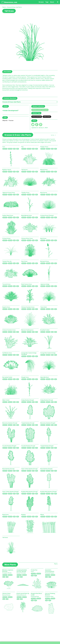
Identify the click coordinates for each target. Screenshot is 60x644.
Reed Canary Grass (27, 284)
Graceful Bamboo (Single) (9, 446)
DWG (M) (10, 149)
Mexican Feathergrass (27, 330)
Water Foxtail (6, 400)
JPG (18, 149)
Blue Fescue (44, 193)
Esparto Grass (6, 307)
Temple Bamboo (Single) (47, 446)
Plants (4, 7)
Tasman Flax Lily (7, 261)
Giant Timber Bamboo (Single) (10, 492)
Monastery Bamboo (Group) (10, 423)
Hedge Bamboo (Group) (47, 400)
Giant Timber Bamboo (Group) (29, 469)
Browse (41, 2)
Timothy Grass (25, 193)
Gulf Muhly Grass (7, 353)
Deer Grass (24, 261)
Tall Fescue (24, 170)
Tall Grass (5, 537)
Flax (22, 147)
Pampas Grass (44, 147)
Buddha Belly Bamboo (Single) (48, 492)
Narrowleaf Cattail (7, 377)
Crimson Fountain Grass (9, 330)
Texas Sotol (43, 307)
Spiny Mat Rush (45, 377)
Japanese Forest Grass (9, 193)
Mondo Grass (44, 170)
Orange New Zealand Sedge (48, 353)
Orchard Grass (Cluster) (47, 215)
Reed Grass (6, 515)
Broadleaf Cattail (45, 330)
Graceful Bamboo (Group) (28, 446)
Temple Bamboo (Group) (28, 423)
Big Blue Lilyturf (7, 170)
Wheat (42, 515)
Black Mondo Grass (27, 215)
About (52, 2)
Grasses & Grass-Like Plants (14, 7)
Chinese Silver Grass (27, 238)
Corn (4, 147)
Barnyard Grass (45, 261)
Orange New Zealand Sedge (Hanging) (29, 354)
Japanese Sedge (45, 284)
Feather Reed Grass (8, 215)
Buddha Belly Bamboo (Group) (29, 492)
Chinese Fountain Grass (28, 307)
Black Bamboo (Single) (46, 469)
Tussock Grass (6, 284)
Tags (47, 2)
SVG (14, 149)
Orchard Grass (6, 238)
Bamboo (23, 515)
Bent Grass (43, 238)
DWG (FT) (5, 149)
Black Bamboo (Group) (8, 469)
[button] (53, 135)
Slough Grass (25, 377)
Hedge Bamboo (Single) (28, 400)
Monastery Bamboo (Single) (48, 423)
